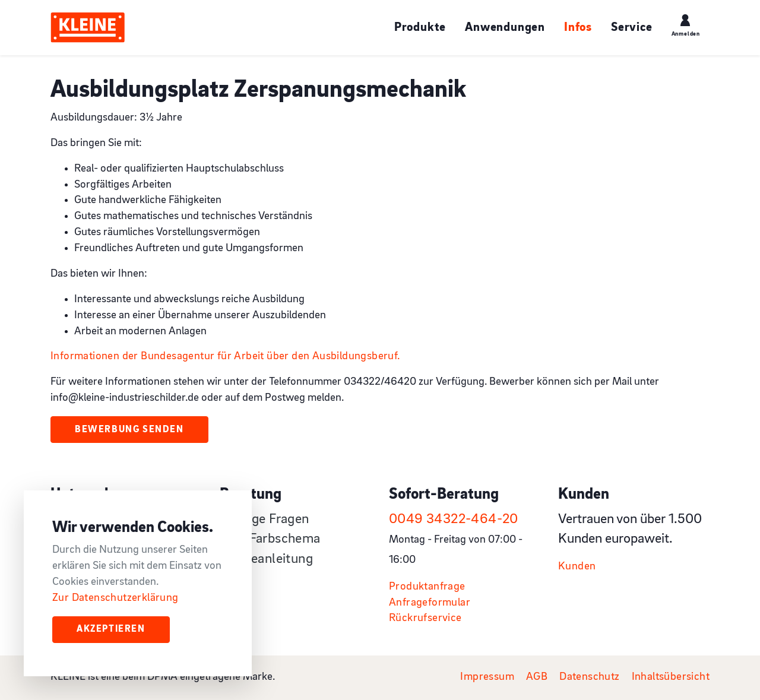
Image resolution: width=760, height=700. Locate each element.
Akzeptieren (111, 629)
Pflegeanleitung (266, 559)
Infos (578, 28)
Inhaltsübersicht (671, 677)
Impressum (487, 677)
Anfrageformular (430, 603)
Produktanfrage (427, 587)
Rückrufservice (425, 618)
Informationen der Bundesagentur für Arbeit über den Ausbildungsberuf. (225, 357)
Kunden (577, 567)
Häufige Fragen (265, 520)
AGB (537, 677)
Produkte (420, 28)
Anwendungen (505, 28)
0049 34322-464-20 (454, 520)
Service (632, 28)
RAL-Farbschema (270, 539)
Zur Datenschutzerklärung (115, 598)
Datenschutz (589, 677)
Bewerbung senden (129, 430)
